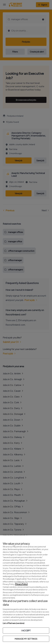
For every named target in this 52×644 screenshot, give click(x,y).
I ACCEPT (26, 630)
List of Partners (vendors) (14, 623)
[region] (26, 590)
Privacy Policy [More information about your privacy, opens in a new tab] (21, 584)
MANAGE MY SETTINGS (26, 639)
